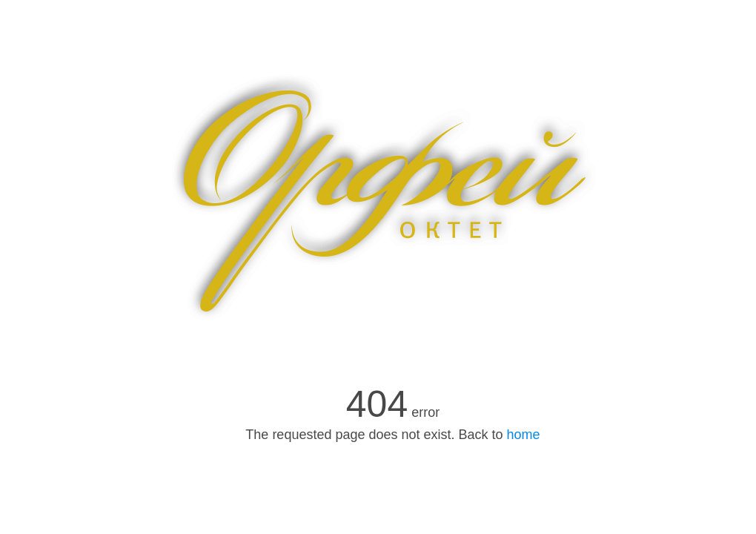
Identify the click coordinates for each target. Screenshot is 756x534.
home (524, 435)
